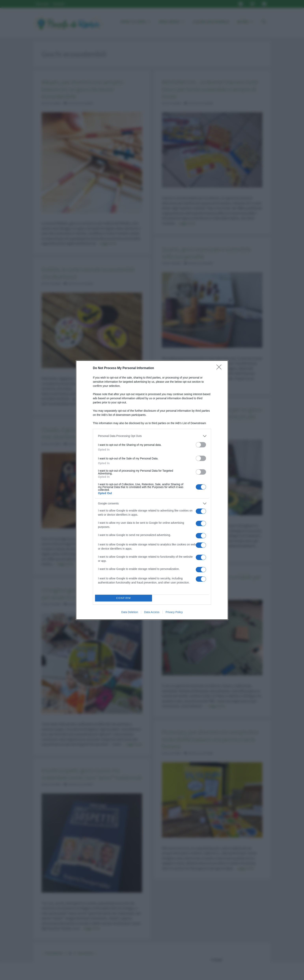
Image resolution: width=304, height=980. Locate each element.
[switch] (201, 445)
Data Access (152, 612)
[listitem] (152, 436)
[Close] (220, 368)
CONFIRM (124, 598)
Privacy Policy (174, 612)
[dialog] (152, 490)
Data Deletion (130, 612)
